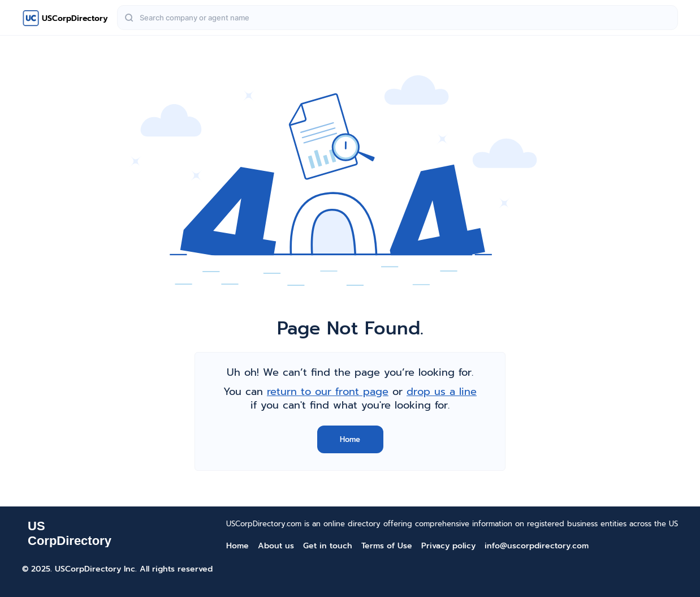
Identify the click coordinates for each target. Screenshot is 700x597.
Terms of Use (387, 546)
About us (276, 546)
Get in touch (328, 546)
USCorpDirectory (75, 18)
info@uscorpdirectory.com (537, 546)
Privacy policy (448, 546)
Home (350, 439)
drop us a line (442, 392)
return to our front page (328, 392)
